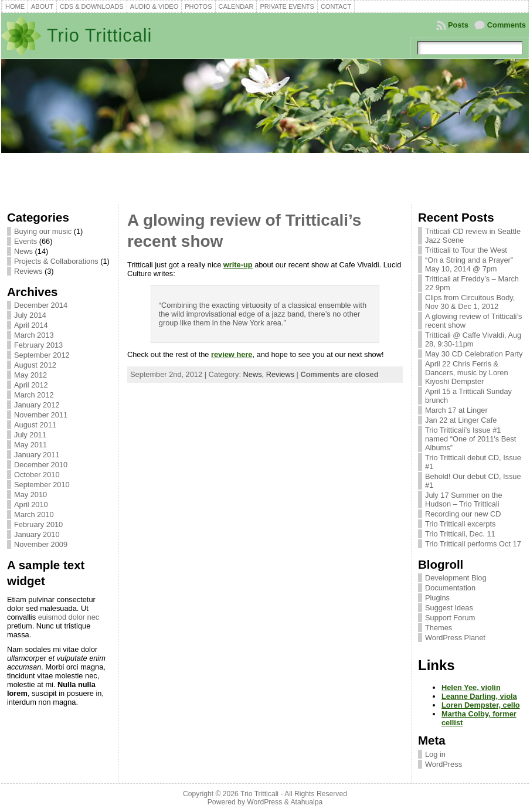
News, (255, 374)
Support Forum (450, 618)
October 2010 (37, 475)
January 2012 (37, 405)
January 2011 (37, 455)
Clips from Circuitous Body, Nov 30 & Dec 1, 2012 (470, 302)
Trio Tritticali (99, 35)
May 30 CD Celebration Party (474, 354)
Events (26, 241)
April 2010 (31, 504)
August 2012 (35, 365)
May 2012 (30, 375)
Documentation (450, 588)
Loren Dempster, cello (481, 705)
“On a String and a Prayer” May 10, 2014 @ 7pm (469, 264)
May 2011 (30, 445)
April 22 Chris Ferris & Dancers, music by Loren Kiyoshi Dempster (467, 373)
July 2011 (30, 435)
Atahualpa (306, 802)
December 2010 (41, 465)
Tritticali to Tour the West (466, 250)
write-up (238, 265)
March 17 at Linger (456, 410)
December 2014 (41, 305)
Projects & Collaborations (56, 261)
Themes (439, 628)
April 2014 (31, 325)
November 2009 (41, 544)
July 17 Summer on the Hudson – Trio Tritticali (464, 500)
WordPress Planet (455, 638)
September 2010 (42, 485)
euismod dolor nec (69, 617)
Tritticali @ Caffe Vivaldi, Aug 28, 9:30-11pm (473, 339)
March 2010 (34, 514)
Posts (458, 25)
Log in (435, 754)
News (23, 251)
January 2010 (37, 534)
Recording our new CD (463, 514)
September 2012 (42, 355)
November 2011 (41, 415)
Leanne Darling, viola (479, 696)
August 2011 (35, 425)
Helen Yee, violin (471, 687)
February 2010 (38, 524)
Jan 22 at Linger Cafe (461, 420)
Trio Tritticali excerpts (460, 524)
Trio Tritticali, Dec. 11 (460, 534)
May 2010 (30, 495)
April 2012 (31, 385)
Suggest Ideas (449, 608)
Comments (507, 25)
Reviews (28, 271)
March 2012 (34, 395)
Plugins (437, 598)
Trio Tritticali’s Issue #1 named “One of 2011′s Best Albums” (470, 439)
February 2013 (38, 345)
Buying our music (43, 231)
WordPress (444, 764)
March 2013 (34, 335)
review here (232, 354)
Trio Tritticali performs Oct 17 (473, 544)
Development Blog (456, 578)
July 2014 (30, 315)
